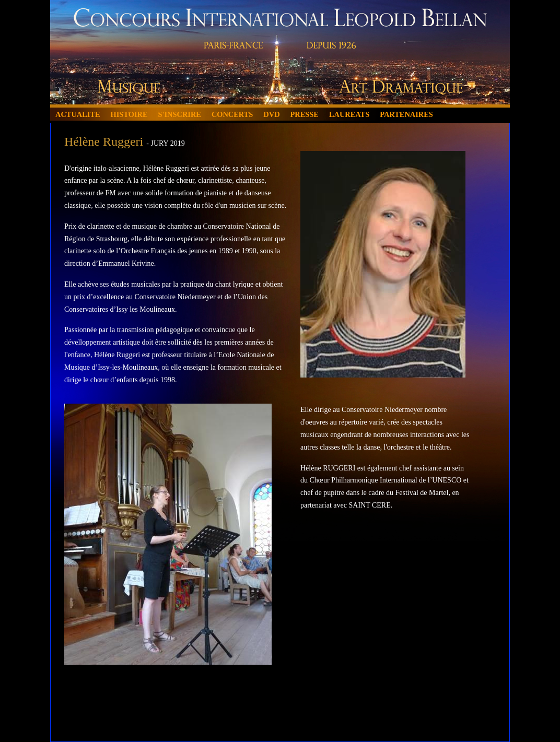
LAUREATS (349, 114)
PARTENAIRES (406, 114)
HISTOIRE (129, 114)
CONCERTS (232, 114)
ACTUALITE (78, 114)
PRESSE (305, 114)
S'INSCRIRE (180, 114)
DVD (271, 114)
